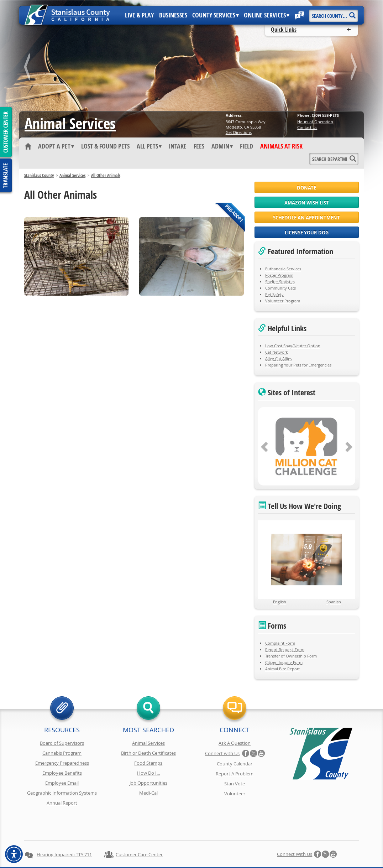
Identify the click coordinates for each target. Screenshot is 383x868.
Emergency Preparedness (62, 763)
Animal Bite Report (282, 669)
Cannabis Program (62, 753)
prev (28, 68)
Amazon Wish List (307, 203)
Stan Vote (235, 784)
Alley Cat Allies (279, 358)
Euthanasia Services (283, 269)
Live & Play (139, 15)
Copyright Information (139, 849)
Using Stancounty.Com (256, 849)
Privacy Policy (95, 849)
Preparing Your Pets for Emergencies (298, 365)
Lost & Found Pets (105, 146)
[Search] (352, 13)
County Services (216, 15)
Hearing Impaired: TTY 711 (64, 829)
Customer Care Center (139, 829)
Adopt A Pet (56, 146)
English (280, 602)
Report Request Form (285, 649)
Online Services (267, 15)
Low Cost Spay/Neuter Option (293, 346)
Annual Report (62, 803)
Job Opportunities (148, 783)
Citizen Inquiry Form (284, 662)
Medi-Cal (148, 793)
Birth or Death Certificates (148, 753)
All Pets (149, 146)
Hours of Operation (315, 122)
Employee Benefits (62, 773)
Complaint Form (280, 643)
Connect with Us (222, 753)
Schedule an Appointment (306, 218)
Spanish (334, 602)
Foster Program (279, 275)
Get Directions (239, 132)
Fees (199, 146)
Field (246, 146)
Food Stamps (148, 763)
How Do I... (148, 773)
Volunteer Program (283, 301)
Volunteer (235, 794)
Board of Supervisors (62, 743)
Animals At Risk (281, 146)
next (355, 68)
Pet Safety (274, 294)
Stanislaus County (39, 175)
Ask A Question (235, 743)
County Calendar (235, 764)
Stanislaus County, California (198, 861)
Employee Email (62, 783)
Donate (306, 188)
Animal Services (70, 123)
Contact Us (307, 127)
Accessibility (213, 849)
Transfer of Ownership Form (291, 656)
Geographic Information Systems (62, 793)
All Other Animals (106, 175)
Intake (178, 146)
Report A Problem (235, 774)
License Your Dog (307, 233)
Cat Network (277, 352)
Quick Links (284, 30)
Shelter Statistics (280, 282)
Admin (222, 146)
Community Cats (280, 288)
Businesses (173, 15)
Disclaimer (181, 849)
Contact (296, 849)
